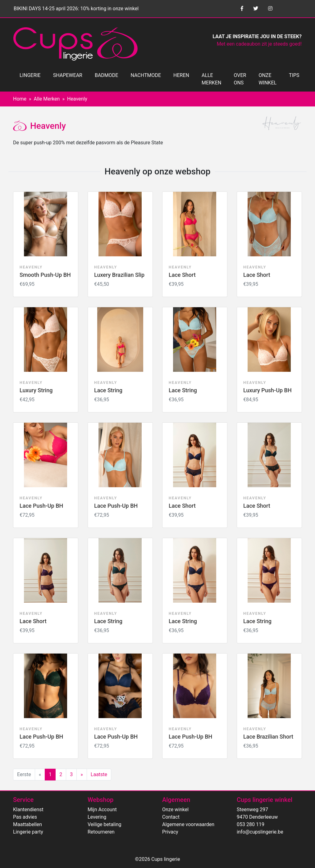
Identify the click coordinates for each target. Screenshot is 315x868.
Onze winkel (175, 810)
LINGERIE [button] (30, 75)
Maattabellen (27, 824)
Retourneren (101, 832)
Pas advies (25, 817)
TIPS (294, 75)
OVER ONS (240, 79)
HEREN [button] (181, 75)
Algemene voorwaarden (188, 824)
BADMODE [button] (106, 75)
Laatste (99, 774)
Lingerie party (28, 832)
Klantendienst (28, 810)
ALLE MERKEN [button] (211, 79)
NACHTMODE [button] (146, 75)
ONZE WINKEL (267, 79)
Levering (97, 817)
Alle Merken (47, 99)
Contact (171, 817)
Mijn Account (102, 810)
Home (20, 99)
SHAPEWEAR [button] (68, 75)
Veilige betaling (104, 824)
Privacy (170, 832)
